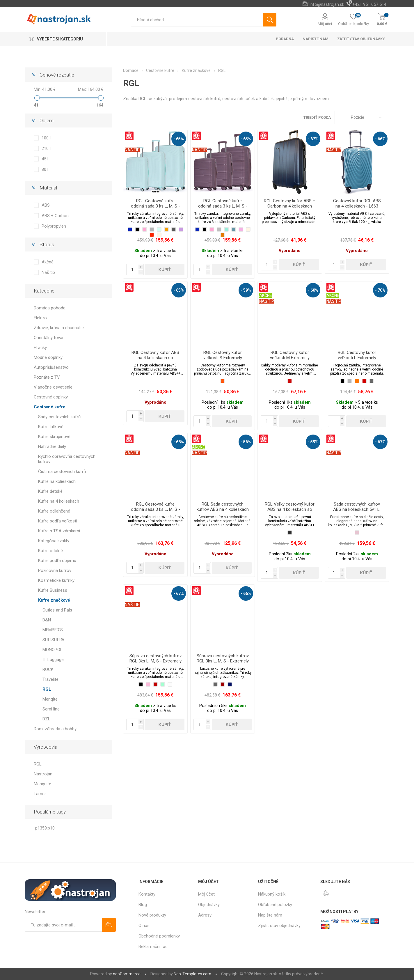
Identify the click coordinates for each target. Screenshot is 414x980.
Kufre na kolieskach (57, 481)
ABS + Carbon (55, 216)
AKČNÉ (266, 295)
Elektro (40, 318)
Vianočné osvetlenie (53, 387)
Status (47, 244)
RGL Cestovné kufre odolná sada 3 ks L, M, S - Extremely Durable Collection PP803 (223, 209)
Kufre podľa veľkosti (58, 521)
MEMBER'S (53, 630)
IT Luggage (53, 660)
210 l (46, 148)
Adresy (205, 915)
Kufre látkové (51, 427)
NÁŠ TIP (132, 150)
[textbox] (197, 20)
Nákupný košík (272, 894)
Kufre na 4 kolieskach (59, 501)
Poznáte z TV (47, 377)
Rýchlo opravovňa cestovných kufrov (67, 459)
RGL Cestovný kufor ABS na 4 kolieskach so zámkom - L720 (155, 358)
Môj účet (325, 24)
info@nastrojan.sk (327, 4)
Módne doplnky (48, 357)
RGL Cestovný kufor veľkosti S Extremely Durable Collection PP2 (223, 358)
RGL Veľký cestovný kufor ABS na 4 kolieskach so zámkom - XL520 (290, 509)
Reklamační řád (153, 947)
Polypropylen (54, 226)
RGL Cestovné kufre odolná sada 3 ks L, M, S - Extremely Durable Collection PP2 (156, 512)
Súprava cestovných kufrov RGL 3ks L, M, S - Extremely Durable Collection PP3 (156, 661)
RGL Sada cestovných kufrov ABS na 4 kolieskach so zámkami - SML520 (223, 509)
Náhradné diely (52, 446)
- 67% (313, 139)
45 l (45, 159)
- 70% (380, 290)
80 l (45, 169)
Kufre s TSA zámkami (59, 531)
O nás (144, 926)
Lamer (40, 794)
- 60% (313, 290)
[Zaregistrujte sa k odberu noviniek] (63, 925)
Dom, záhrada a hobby (55, 729)
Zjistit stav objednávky (279, 926)
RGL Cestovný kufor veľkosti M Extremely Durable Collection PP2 (290, 358)
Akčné (48, 262)
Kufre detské (50, 491)
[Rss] (326, 893)
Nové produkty (152, 915)
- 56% (246, 442)
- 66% (380, 139)
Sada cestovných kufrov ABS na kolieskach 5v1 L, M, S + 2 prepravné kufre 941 (357, 512)
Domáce (131, 70)
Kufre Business (53, 590)
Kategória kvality (54, 541)
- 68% (179, 442)
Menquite (42, 784)
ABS (46, 205)
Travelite (50, 679)
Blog (143, 905)
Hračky (40, 348)
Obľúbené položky (275, 905)
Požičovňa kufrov (55, 570)
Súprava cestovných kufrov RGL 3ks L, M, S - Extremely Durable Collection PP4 (223, 661)
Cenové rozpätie (57, 75)
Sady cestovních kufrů (59, 417)
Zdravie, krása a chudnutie (59, 328)
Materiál (48, 188)
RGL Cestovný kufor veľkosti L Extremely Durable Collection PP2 (357, 358)
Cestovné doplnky (51, 397)
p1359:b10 (45, 828)
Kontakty (147, 894)
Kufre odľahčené (54, 511)
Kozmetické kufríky (56, 580)
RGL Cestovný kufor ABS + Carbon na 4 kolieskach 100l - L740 (290, 206)
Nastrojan (43, 774)
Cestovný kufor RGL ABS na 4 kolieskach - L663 (357, 203)
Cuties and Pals (57, 610)
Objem (47, 120)
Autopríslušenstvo (51, 367)
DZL (46, 719)
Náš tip (48, 272)
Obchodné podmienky (159, 936)
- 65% (179, 139)
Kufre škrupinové (54, 437)
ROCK (48, 669)
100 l (46, 138)
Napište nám (270, 915)
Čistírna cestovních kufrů (62, 472)
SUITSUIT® (53, 640)
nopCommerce (127, 974)
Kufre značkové (54, 600)
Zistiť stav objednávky (361, 39)
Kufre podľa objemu (57, 561)
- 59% (246, 290)
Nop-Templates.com (192, 974)
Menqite (50, 699)
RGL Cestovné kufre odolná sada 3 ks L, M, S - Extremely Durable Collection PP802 (156, 209)
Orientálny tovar (49, 338)
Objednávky (209, 905)
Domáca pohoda (50, 308)
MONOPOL (53, 650)
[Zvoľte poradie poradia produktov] (360, 117)
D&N (47, 620)
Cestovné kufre (50, 407)
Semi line (51, 709)
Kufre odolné (50, 551)
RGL (47, 689)
